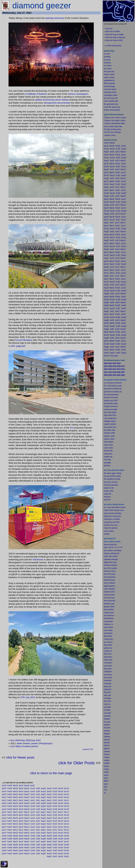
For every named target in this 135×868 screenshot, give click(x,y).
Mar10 (16, 833)
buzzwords (108, 678)
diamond (107, 545)
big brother (108, 645)
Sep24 (49, 792)
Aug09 (43, 836)
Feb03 (10, 854)
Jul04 (38, 851)
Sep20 (49, 803)
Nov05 (61, 848)
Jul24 (38, 792)
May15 (27, 818)
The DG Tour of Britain (112, 132)
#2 (116, 547)
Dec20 (66, 803)
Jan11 (4, 830)
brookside (108, 680)
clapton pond (109, 613)
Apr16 (21, 815)
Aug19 (43, 806)
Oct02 (55, 856)
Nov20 (61, 803)
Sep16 (49, 815)
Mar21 (16, 800)
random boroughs (111, 409)
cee (105, 769)
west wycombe (110, 601)
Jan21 (4, 800)
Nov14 (61, 821)
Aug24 (43, 792)
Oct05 (55, 848)
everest (107, 754)
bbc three (108, 701)
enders (110, 627)
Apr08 (21, 839)
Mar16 (16, 815)
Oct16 (55, 815)
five (72, 428)
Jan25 (4, 788)
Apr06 (21, 845)
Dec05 (66, 848)
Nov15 (61, 818)
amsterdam (108, 633)
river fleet (107, 460)
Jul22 (38, 797)
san (105, 615)
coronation (108, 663)
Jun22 (33, 797)
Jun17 (33, 812)
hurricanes (108, 675)
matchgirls (108, 672)
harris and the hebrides (113, 513)
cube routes (108, 448)
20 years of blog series (113, 129)
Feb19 (10, 806)
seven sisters (109, 531)
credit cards (108, 639)
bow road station (110, 412)
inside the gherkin (111, 528)
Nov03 (61, 854)
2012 (113, 592)
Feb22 (10, 797)
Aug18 (43, 809)
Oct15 (55, 818)
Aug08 (43, 839)
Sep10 (49, 833)
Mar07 (16, 842)
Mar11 (16, 830)
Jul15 (38, 818)
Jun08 (33, 839)
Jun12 (33, 827)
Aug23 (43, 794)
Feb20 (10, 803)
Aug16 (43, 815)
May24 (27, 792)
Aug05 (43, 848)
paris (106, 784)
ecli (105, 737)
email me (109, 29)
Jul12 (38, 827)
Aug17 (43, 812)
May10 (27, 833)
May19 (27, 806)
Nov (12, 740)
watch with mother (111, 556)
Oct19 (55, 806)
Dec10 (66, 833)
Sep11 (49, 830)
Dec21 (66, 800)
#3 (119, 547)
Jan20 (4, 803)
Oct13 (55, 824)
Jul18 (38, 809)
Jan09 (4, 836)
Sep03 (49, 854)
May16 (27, 815)
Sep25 (49, 788)
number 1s (108, 651)
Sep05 (49, 848)
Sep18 (49, 809)
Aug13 (43, 824)
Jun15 (33, 818)
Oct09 (55, 836)
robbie (106, 772)
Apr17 (21, 812)
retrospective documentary (57, 103)
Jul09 (38, 836)
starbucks (108, 689)
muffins (107, 757)
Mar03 (16, 854)
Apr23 (21, 794)
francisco (111, 615)
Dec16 (66, 815)
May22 (27, 797)
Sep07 (49, 842)
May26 (27, 786)
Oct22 (55, 797)
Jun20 (33, 803)
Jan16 (4, 815)
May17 (27, 812)
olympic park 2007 (111, 401)
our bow (107, 54)
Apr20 (21, 803)
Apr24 (21, 792)
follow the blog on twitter (114, 35)
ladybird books (109, 580)
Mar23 (16, 794)
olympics (107, 592)
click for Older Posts (76, 763)
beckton (107, 731)
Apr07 (21, 842)
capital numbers (110, 424)
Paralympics (46, 743)
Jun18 (33, 809)
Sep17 (49, 812)
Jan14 (4, 821)
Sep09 (49, 836)
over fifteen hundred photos (24, 746)
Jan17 (4, 812)
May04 (27, 851)
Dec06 (66, 845)
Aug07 (43, 842)
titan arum (108, 654)
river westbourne (110, 418)
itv (105, 793)
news (79, 94)
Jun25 (33, 788)
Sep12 (49, 827)
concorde (107, 713)
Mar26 (16, 786)
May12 (27, 827)
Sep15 (49, 818)
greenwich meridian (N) (113, 389)
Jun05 (33, 848)
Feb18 (10, 809)
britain (110, 636)
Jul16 (38, 815)
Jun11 (33, 830)
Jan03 (4, 854)
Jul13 (38, 824)
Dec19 (66, 806)
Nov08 (61, 839)
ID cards (107, 722)
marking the (108, 519)
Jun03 (33, 854)
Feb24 (10, 792)
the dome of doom (111, 482)
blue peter (108, 669)
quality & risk (109, 488)
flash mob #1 (109, 547)
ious (73, 94)
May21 (27, 800)
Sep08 (49, 839)
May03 (27, 854)
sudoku (107, 760)
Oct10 (55, 833)
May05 (27, 848)
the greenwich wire (111, 104)
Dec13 (66, 824)
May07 (27, 842)
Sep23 (49, 794)
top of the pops (110, 574)
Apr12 (21, 827)
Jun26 (32, 786)
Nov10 (61, 833)
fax (108, 769)
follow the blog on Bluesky (115, 37)
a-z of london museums (113, 383)
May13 (27, 824)
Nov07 (61, 842)
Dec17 (66, 812)
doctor (106, 660)
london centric (109, 74)
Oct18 (55, 809)
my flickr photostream (113, 46)
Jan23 (4, 794)
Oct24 (55, 792)
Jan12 (4, 827)
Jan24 (4, 792)
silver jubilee (109, 442)
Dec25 (66, 788)
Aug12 (43, 827)
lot (105, 787)
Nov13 (61, 824)
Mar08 (16, 839)
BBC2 (106, 781)
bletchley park (109, 604)
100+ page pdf (18, 346)
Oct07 (55, 842)
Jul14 (38, 821)
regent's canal (109, 436)
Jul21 (38, 800)
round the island (110, 89)
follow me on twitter (113, 31)
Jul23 (38, 794)
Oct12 (55, 827)
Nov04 (61, 851)
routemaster (108, 621)
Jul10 (38, 833)
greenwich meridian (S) (113, 392)
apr (105, 500)
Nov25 (61, 788)
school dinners (109, 595)
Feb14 (10, 821)
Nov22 (61, 797)
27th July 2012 (28, 697)
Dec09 (66, 836)
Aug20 (43, 803)
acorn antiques (110, 583)
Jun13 (33, 824)
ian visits (107, 60)
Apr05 (21, 848)
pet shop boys (109, 598)
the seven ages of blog (113, 473)
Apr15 (21, 818)
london (107, 553)
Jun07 (33, 842)
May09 (27, 836)
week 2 (36, 743)
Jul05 (38, 848)
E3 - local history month (113, 386)
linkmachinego (109, 86)
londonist (107, 63)
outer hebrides (109, 589)
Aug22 (43, 797)
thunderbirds (109, 618)
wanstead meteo (110, 92)
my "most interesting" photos (115, 507)
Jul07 (38, 842)
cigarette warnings (111, 559)
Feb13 (10, 824)
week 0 (20, 743)
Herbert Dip (108, 451)
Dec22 (66, 797)
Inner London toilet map (113, 126)
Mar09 (16, 836)
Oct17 (55, 812)
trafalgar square (110, 421)
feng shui (107, 692)
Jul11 (38, 830)
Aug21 (43, 800)
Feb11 (10, 830)
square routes (109, 439)
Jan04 (4, 851)
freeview (107, 728)
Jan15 (4, 818)
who (111, 660)
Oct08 (55, 839)
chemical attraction (111, 485)
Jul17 (38, 812)
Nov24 (61, 792)
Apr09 (21, 836)
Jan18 (4, 809)
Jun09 (33, 836)
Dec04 (66, 851)
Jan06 (4, 845)
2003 (18, 740)
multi (29, 94)
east (106, 627)
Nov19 (61, 806)
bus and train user (111, 98)
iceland (107, 534)
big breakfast (109, 610)
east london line (110, 427)
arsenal (107, 743)
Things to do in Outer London (115, 118)
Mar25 (16, 788)
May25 (27, 788)
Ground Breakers (24, 340)
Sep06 (49, 845)
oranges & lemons (111, 406)
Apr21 (21, 800)
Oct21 (55, 800)
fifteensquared (109, 83)
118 (105, 790)
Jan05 (4, 848)
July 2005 (26, 740)
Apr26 (21, 786)
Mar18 (16, 809)
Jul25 (38, 788)
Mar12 (16, 827)
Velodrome (38, 560)
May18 (27, 809)
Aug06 (43, 845)
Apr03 (21, 854)
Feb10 (10, 833)
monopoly (108, 684)
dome (106, 778)
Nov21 (61, 800)
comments (108, 666)
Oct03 (55, 854)
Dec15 (66, 818)
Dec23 (66, 794)
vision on (107, 704)
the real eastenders (111, 395)
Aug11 (43, 830)
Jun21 (33, 800)
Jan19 (4, 806)
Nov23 (61, 794)
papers (85, 94)
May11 (27, 830)
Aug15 (43, 818)
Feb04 (10, 851)
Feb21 (10, 800)
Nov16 (61, 815)
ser (70, 94)
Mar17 (16, 812)
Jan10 (4, 833)
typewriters (108, 657)
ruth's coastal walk (111, 101)
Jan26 (4, 786)
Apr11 (21, 830)
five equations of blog (112, 479)
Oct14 (55, 821)
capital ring (108, 457)
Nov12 (61, 827)
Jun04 (33, 851)
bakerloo (107, 466)
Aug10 (43, 833)
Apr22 (21, 797)
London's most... (110, 135)
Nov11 (61, 830)
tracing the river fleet (112, 522)
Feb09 (10, 836)
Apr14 (21, 821)
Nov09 (61, 836)
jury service (108, 642)
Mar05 (16, 848)
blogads (107, 734)
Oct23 (55, 794)
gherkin (107, 749)
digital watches (110, 586)
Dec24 (66, 792)
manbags (107, 698)
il (107, 500)
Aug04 (43, 851)
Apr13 (21, 824)
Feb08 (10, 839)
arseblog (107, 57)
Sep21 (49, 800)
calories (107, 751)
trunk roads (108, 630)
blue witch (108, 69)
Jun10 (33, 833)
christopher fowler (111, 95)
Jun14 (33, 821)
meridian (117, 519)
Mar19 (16, 806)
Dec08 (66, 839)
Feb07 (10, 842)
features (43, 94)
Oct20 (55, 803)
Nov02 (61, 856)
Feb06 (10, 845)
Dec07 (66, 842)
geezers (114, 545)
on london (108, 66)
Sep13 (49, 824)
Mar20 (16, 803)
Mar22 (16, 797)
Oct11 (55, 830)
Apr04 (21, 851)
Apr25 (21, 788)
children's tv (108, 624)
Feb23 (10, 794)
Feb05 (10, 848)
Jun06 (33, 845)
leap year (107, 695)
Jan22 (4, 797)
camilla (107, 763)
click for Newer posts (20, 757)
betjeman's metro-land (112, 516)
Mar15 (16, 818)
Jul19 (38, 806)
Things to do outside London (115, 121)
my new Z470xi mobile (112, 476)
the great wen (109, 72)
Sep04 (49, 851)
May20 (27, 803)
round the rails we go (112, 107)
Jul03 (38, 854)
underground (114, 553)
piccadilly (107, 463)
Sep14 (49, 821)
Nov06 (61, 845)
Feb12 (10, 827)
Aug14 (43, 821)
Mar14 (16, 821)
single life (108, 494)
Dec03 (66, 854)
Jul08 (38, 839)
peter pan (108, 686)
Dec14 (66, 821)
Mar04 (16, 851)
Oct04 (55, 851)
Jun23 (33, 794)
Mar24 (16, 792)
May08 (27, 839)
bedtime (107, 725)
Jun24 (33, 792)
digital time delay (110, 562)
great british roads (111, 403)
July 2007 (36, 740)
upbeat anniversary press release (52, 100)
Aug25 (43, 788)
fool (109, 500)
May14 (27, 821)
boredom (107, 497)
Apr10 (21, 833)
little (106, 636)
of (37, 94)
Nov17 (61, 812)
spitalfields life (109, 80)
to (107, 787)
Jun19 (33, 806)
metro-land (108, 454)
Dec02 (66, 856)
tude (33, 94)
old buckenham (110, 577)
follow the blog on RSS (114, 40)
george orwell (109, 607)
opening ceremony (55, 18)
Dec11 (66, 830)
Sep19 (49, 806)
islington (107, 719)
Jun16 (33, 815)
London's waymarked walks (114, 123)
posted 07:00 (88, 749)
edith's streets (109, 78)
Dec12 (66, 827)
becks (106, 775)
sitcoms (107, 745)
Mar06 (16, 845)
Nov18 (61, 809)
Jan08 (4, 839)
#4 (121, 547)
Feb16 (10, 815)
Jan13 (4, 824)
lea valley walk (109, 430)
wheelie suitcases (111, 565)
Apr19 (21, 806)
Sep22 (49, 797)
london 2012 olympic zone (114, 510)
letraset (107, 740)
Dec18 (66, 809)
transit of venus (110, 571)
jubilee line (108, 648)
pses (108, 737)
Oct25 (55, 788)
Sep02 (49, 856)
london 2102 (109, 491)
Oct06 (55, 845)
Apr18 (21, 809)
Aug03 (43, 854)
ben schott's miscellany (113, 550)
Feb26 (10, 786)
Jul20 (38, 803)
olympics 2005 (109, 433)
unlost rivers (109, 445)
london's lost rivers (111, 397)
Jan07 (4, 842)
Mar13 (16, 824)
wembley (107, 716)
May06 (27, 845)
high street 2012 (110, 415)
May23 (27, 794)
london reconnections (112, 110)
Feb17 (10, 812)
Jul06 (38, 845)
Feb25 (10, 788)
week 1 (28, 743)
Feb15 (10, 818)
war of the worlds (110, 568)
